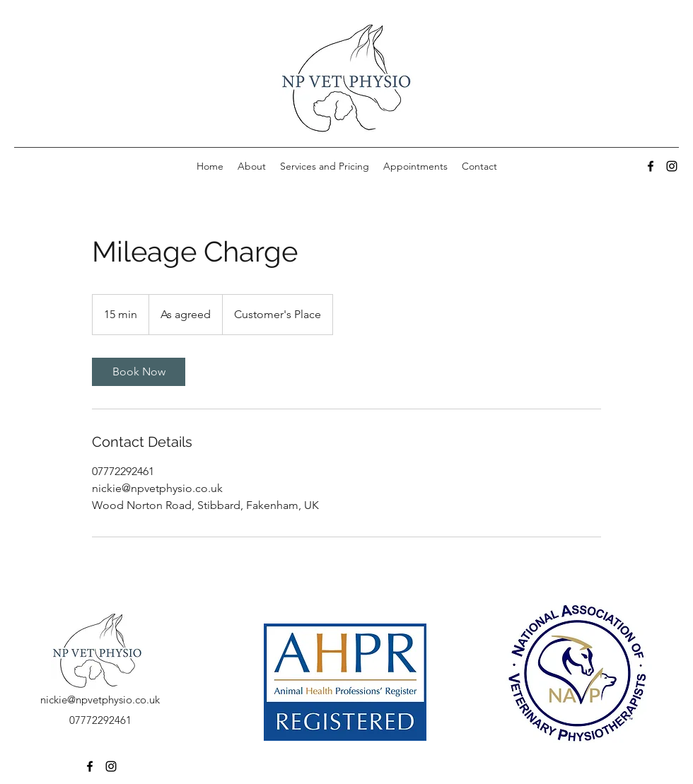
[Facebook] (651, 166)
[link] (139, 372)
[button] (325, 166)
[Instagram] (672, 166)
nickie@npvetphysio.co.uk (100, 700)
